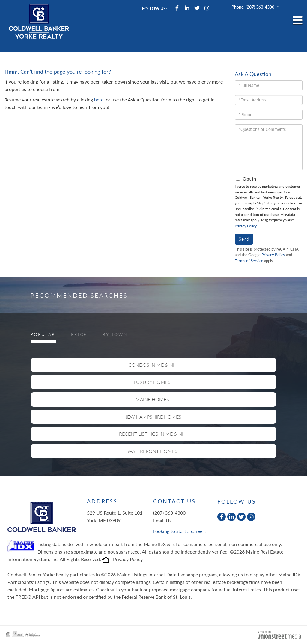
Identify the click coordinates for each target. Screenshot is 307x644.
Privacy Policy (246, 226)
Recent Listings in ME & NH (152, 434)
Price (79, 334)
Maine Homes (152, 399)
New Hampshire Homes (152, 417)
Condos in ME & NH (152, 365)
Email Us (162, 520)
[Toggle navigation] (298, 21)
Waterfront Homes (152, 451)
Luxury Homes (152, 382)
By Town (115, 334)
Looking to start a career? (180, 531)
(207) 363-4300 (260, 7)
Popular (43, 334)
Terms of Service (249, 261)
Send (244, 239)
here (99, 100)
